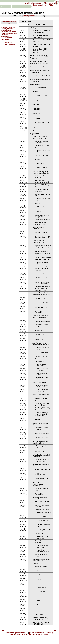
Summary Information (8, 29)
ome (9, 6)
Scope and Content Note (9, 32)
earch (15, 6)
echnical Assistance (37, 633)
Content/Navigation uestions (17, 633)
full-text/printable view (30, 16)
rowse (22, 6)
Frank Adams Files (10, 44)
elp (28, 6)
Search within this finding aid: (9, 22)
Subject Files (8, 43)
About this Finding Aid (8, 27)
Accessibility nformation (42, 634)
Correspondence (9, 41)
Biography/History (7, 30)
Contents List (5, 36)
